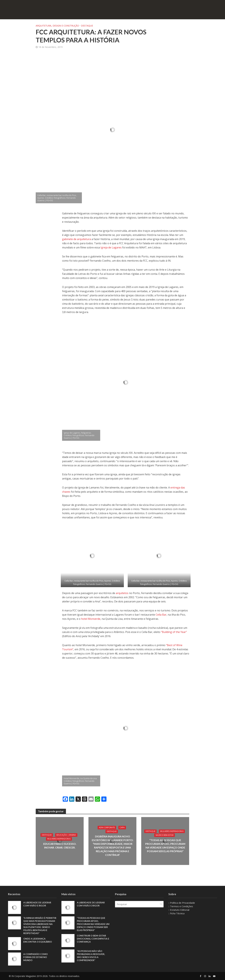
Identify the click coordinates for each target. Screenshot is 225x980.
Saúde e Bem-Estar (164, 835)
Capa (122, 827)
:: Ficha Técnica (176, 913)
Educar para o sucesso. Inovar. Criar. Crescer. (60, 846)
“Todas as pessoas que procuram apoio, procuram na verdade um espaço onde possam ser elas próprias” (165, 846)
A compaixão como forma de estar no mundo (36, 957)
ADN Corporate (107, 827)
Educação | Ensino (66, 835)
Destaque (87, 26)
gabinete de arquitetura (76, 239)
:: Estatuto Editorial (179, 910)
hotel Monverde (91, 619)
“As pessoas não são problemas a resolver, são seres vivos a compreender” (91, 956)
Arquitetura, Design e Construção (57, 26)
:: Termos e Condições (181, 906)
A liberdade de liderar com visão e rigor (37, 904)
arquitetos (122, 593)
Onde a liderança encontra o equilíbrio (38, 940)
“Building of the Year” (174, 632)
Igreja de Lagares (111, 247)
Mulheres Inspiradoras (59, 839)
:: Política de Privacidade (182, 903)
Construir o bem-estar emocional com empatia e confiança (93, 939)
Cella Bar (161, 615)
